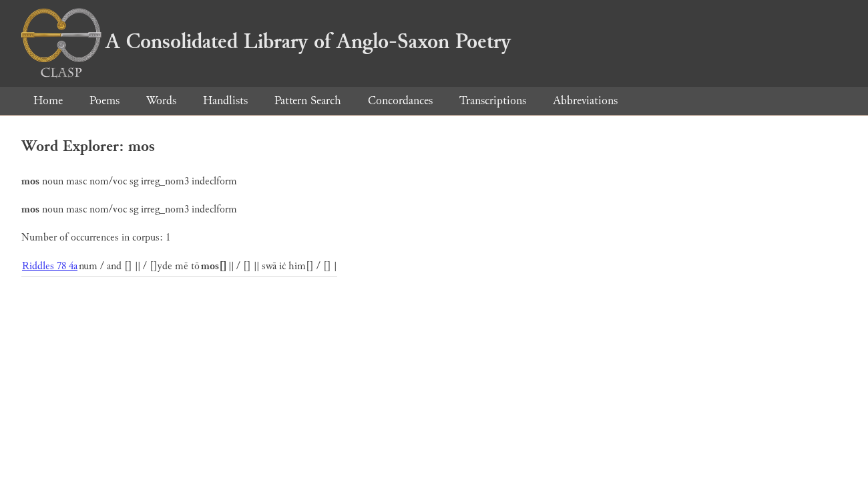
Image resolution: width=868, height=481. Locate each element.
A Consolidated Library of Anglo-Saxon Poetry (266, 41)
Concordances (400, 101)
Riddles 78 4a (50, 266)
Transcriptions (493, 101)
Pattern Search (308, 101)
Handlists (225, 101)
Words (161, 101)
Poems (104, 101)
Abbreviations (585, 101)
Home (48, 101)
